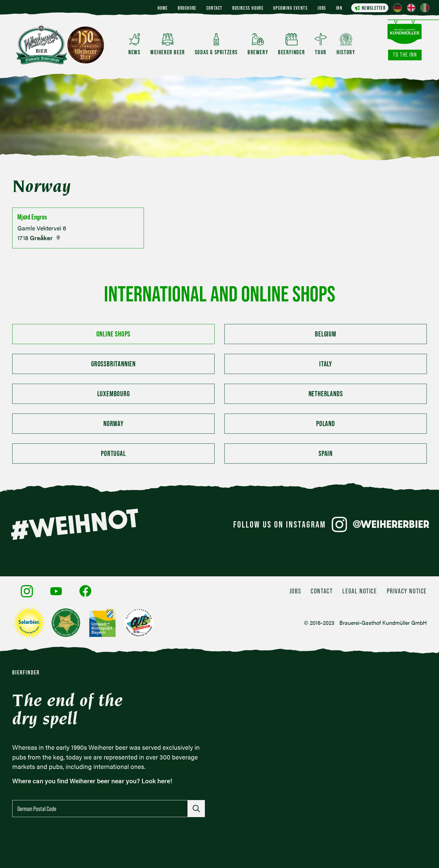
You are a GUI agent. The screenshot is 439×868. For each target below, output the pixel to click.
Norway (113, 423)
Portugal (113, 453)
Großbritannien (113, 364)
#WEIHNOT (74, 524)
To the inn (405, 55)
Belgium (326, 334)
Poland (326, 423)
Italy (326, 364)
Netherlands (326, 394)
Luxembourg (114, 394)
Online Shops (114, 334)
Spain (326, 453)
